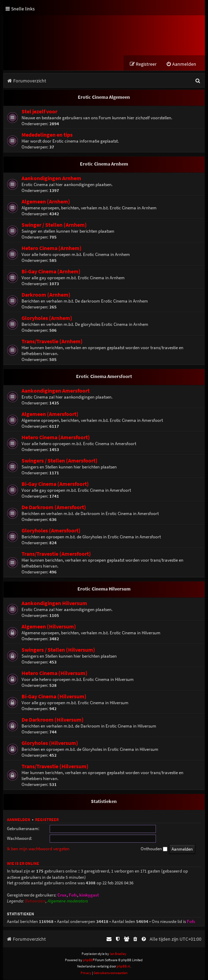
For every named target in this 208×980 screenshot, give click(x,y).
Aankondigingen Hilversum (54, 604)
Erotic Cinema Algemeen (104, 97)
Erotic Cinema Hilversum (104, 589)
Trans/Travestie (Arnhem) (52, 342)
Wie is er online (23, 864)
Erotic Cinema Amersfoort (104, 377)
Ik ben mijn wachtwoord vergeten (38, 849)
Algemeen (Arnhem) (46, 202)
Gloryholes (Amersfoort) (51, 531)
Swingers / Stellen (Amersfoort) (60, 461)
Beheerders (35, 901)
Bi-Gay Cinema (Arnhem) (51, 272)
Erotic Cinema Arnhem (104, 164)
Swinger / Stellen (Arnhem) (54, 225)
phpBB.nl (123, 967)
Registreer (47, 820)
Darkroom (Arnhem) (46, 295)
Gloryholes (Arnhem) (47, 318)
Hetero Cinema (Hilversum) (55, 673)
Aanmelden (19, 820)
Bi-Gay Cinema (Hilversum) (54, 697)
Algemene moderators (68, 901)
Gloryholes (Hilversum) (50, 743)
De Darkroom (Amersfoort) (54, 508)
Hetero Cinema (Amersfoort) (56, 438)
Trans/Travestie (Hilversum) (55, 767)
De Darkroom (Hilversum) (53, 720)
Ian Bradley (118, 954)
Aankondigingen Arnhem (51, 179)
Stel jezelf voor (39, 112)
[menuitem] (181, 65)
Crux (62, 895)
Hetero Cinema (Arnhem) (52, 248)
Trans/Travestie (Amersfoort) (56, 554)
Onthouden (154, 849)
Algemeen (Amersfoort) (50, 414)
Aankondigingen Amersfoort (56, 391)
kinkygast (89, 895)
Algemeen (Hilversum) (49, 627)
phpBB (88, 960)
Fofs (73, 895)
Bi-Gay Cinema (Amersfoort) (55, 484)
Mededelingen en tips (47, 135)
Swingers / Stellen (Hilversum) (58, 650)
